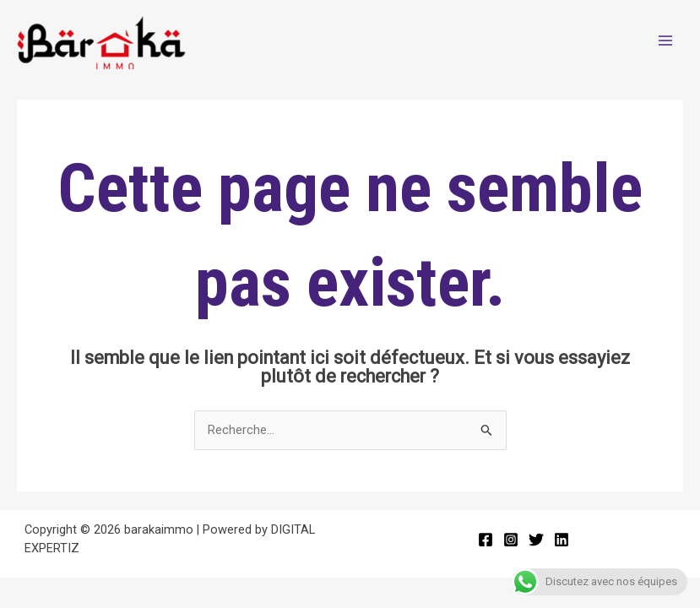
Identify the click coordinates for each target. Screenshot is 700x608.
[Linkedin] (562, 540)
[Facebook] (486, 540)
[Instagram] (511, 540)
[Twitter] (536, 540)
